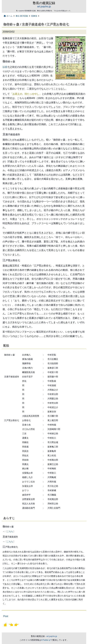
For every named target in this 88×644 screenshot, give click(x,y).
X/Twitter (45, 640)
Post (6, 616)
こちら (10, 531)
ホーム (8, 16)
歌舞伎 (34, 16)
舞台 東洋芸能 (22, 16)
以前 (5, 67)
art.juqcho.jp (44, 6)
